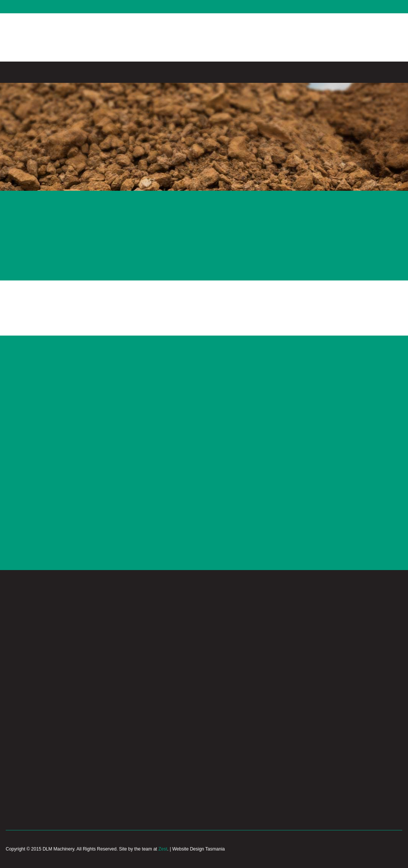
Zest (163, 849)
